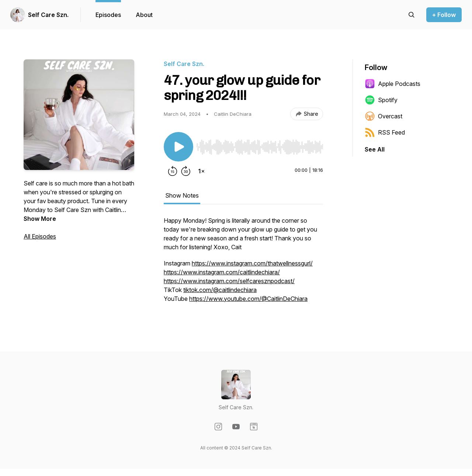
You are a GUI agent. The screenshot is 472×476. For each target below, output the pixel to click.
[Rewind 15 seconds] (173, 171)
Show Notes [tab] (182, 195)
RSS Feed (385, 132)
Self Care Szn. (48, 15)
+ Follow (444, 15)
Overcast (383, 116)
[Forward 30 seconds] (186, 171)
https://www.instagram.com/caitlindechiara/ (222, 272)
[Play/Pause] (178, 147)
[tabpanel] (243, 263)
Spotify (381, 100)
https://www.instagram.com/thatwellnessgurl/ (252, 263)
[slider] (260, 147)
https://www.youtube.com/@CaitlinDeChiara (248, 299)
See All (375, 149)
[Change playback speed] (201, 171)
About (144, 15)
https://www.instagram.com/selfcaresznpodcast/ (229, 281)
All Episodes (40, 236)
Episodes (108, 15)
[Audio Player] (260, 145)
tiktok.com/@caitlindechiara (220, 290)
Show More (40, 219)
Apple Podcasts (393, 84)
